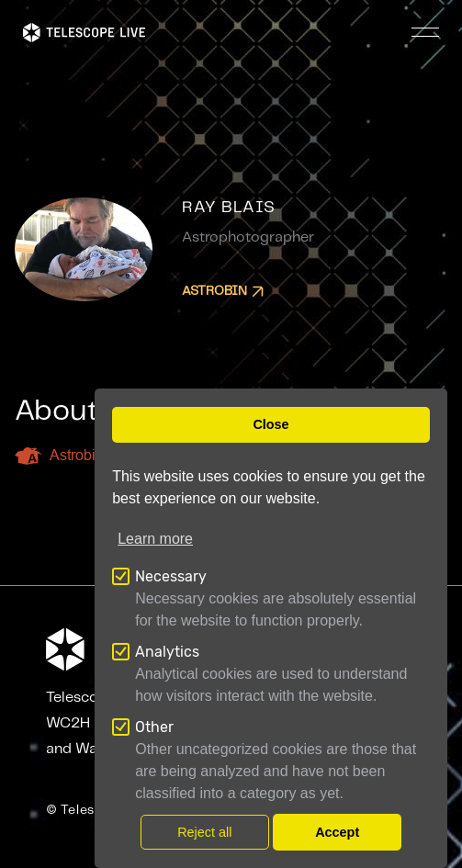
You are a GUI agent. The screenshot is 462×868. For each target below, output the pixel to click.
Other (154, 727)
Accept (337, 832)
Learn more (155, 539)
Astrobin (223, 291)
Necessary (171, 576)
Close (270, 424)
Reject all (204, 832)
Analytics (167, 652)
